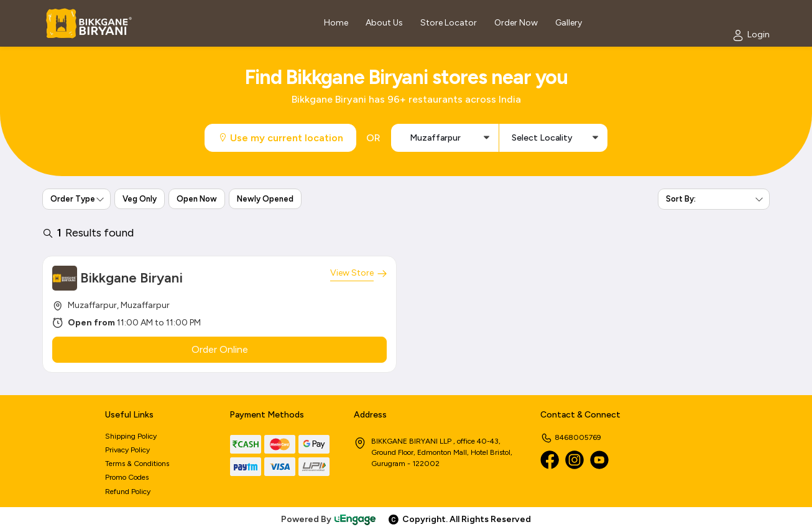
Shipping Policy (131, 436)
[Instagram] (574, 460)
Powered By (329, 519)
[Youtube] (599, 460)
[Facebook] (550, 460)
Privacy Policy (127, 450)
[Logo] (89, 23)
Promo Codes (127, 477)
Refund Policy (128, 492)
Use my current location (280, 138)
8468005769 (571, 437)
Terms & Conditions (137, 464)
